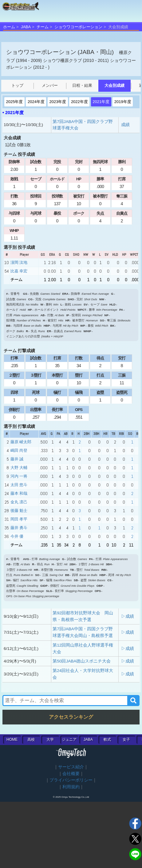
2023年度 (58, 102)
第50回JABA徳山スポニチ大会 (82, 661)
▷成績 (128, 616)
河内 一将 (19, 476)
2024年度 (36, 102)
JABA (26, 27)
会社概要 (71, 774)
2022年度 (79, 102)
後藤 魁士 (19, 511)
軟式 (107, 739)
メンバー (50, 85)
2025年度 (15, 102)
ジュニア (69, 739)
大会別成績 (114, 85)
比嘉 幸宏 (19, 271)
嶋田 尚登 (19, 450)
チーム (43, 27)
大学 (50, 739)
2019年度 (123, 102)
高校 (31, 739)
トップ (17, 85)
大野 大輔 (19, 468)
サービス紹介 (71, 767)
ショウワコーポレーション (78, 27)
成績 (125, 125)
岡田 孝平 (19, 519)
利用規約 (71, 787)
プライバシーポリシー (71, 780)
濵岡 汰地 (19, 262)
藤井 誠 (17, 459)
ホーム (9, 27)
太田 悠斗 (19, 485)
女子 (126, 739)
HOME (12, 739)
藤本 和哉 (19, 493)
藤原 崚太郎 (21, 442)
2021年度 (101, 102)
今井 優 (17, 536)
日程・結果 (82, 85)
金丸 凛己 (19, 502)
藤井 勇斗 (19, 528)
